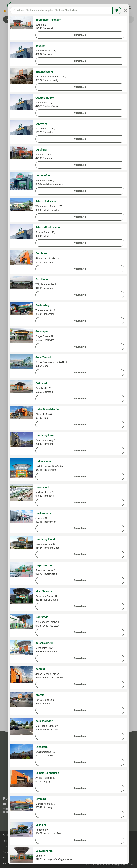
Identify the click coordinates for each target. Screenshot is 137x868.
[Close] (126, 10)
